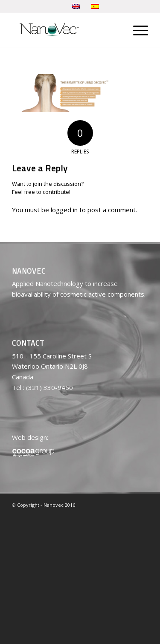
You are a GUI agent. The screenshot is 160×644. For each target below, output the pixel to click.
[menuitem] (136, 30)
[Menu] (136, 30)
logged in (64, 210)
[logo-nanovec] (66, 30)
